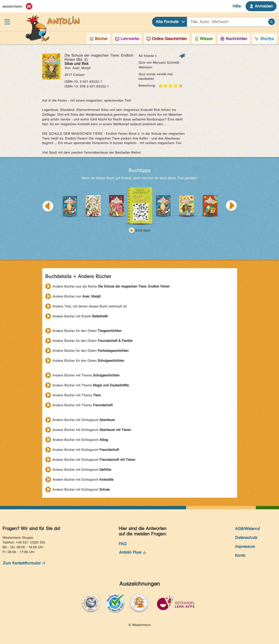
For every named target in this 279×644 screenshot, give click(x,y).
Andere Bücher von (77, 296)
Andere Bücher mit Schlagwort (84, 420)
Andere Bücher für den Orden (87, 331)
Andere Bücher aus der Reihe (111, 286)
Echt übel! (143, 230)
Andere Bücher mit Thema (86, 375)
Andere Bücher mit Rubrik (80, 316)
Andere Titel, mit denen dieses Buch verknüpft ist (90, 306)
